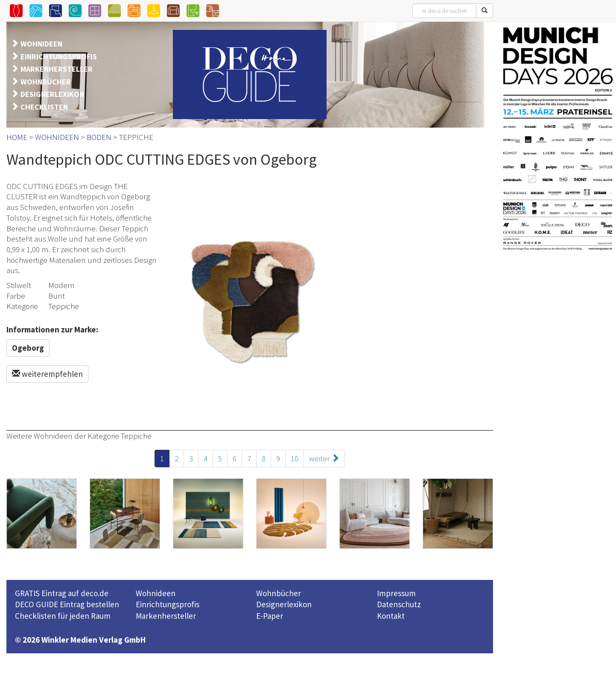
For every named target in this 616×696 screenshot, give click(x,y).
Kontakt (391, 616)
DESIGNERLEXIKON (52, 94)
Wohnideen (156, 593)
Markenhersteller (166, 616)
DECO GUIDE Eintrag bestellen (67, 604)
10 (295, 458)
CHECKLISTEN (44, 107)
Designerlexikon (284, 604)
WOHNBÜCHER (46, 82)
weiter (324, 458)
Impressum (396, 593)
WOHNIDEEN (41, 44)
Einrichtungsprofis (168, 604)
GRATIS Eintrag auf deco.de (62, 593)
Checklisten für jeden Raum (63, 616)
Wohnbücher (279, 593)
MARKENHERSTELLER (57, 69)
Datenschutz (399, 604)
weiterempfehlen (47, 374)
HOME (17, 137)
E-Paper (270, 616)
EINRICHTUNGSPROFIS (59, 57)
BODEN (99, 137)
